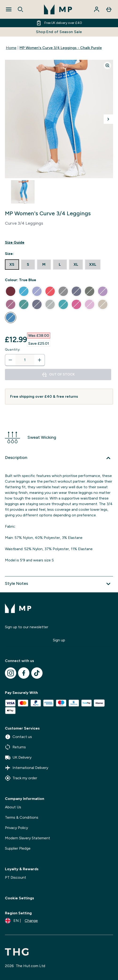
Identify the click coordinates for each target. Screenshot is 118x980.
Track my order (21, 778)
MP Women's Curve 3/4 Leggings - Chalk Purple (61, 48)
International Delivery (27, 768)
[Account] (97, 9)
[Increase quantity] (39, 360)
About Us (13, 807)
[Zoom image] (107, 65)
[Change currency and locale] (21, 921)
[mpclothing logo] (58, 9)
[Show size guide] (59, 242)
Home (11, 48)
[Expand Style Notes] (59, 584)
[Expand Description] (59, 458)
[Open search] (20, 9)
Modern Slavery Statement (28, 838)
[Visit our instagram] (11, 673)
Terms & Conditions (22, 817)
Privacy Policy (16, 828)
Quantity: (13, 350)
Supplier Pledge (18, 848)
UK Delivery (18, 757)
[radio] (12, 265)
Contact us (18, 737)
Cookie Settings (20, 898)
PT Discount (16, 877)
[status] (25, 360)
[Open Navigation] (9, 9)
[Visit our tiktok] (37, 673)
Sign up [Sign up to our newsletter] (59, 640)
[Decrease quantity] (10, 360)
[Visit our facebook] (24, 673)
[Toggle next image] (108, 119)
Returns (15, 747)
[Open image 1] (23, 192)
